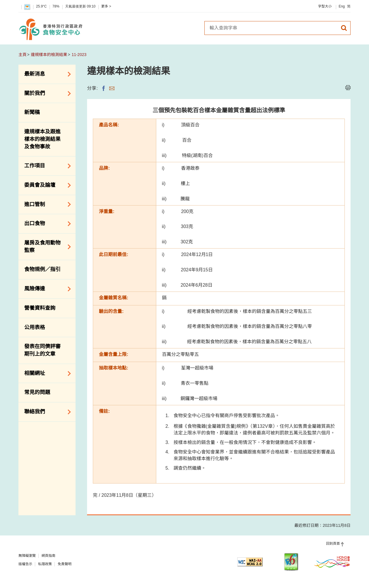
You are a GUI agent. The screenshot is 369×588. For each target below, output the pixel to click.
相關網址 (46, 374)
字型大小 (325, 6)
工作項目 (46, 166)
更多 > (106, 6)
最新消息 (46, 74)
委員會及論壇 (46, 185)
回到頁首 (333, 544)
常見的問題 (37, 392)
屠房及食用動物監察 (46, 247)
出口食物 (46, 224)
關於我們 (46, 94)
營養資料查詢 (40, 308)
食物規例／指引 (42, 269)
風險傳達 (46, 289)
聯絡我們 (46, 412)
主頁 (22, 55)
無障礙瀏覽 (27, 556)
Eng (342, 6)
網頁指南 (48, 556)
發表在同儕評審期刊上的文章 (42, 350)
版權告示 (25, 564)
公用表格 (35, 327)
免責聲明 (65, 564)
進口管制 (46, 204)
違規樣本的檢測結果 (49, 55)
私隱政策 (45, 564)
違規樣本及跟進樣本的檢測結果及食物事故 (42, 139)
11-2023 (79, 55)
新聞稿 (32, 112)
